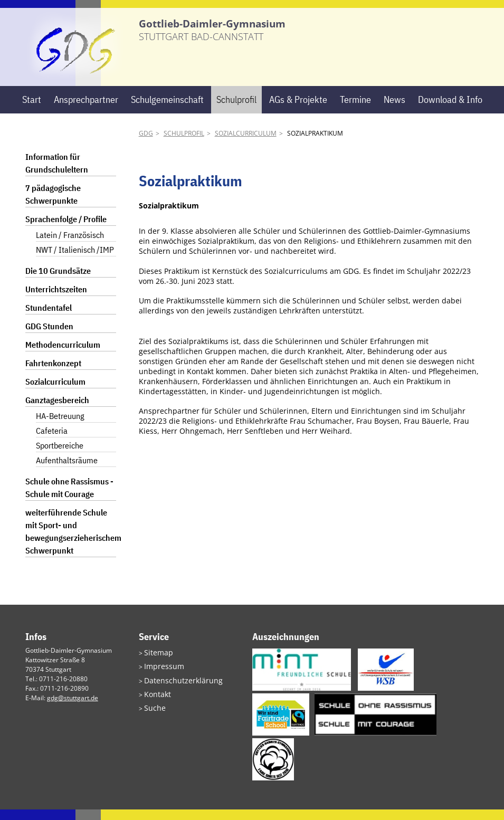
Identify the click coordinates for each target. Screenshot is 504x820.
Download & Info (450, 110)
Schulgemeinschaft (167, 110)
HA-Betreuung (60, 427)
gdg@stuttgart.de (73, 708)
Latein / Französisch (70, 246)
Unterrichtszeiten (56, 300)
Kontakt (155, 700)
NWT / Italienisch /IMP (75, 261)
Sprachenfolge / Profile (66, 230)
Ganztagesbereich (57, 411)
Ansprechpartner (86, 110)
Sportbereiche (60, 456)
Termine (355, 110)
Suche (153, 713)
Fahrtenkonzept (53, 374)
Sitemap (156, 662)
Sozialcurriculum (246, 144)
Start (32, 110)
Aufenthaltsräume (67, 471)
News (394, 110)
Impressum (161, 675)
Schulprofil (236, 110)
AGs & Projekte (298, 110)
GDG (146, 144)
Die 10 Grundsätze (58, 282)
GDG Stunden (49, 337)
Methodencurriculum (63, 356)
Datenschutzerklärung (177, 688)
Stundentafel (49, 319)
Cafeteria (52, 442)
